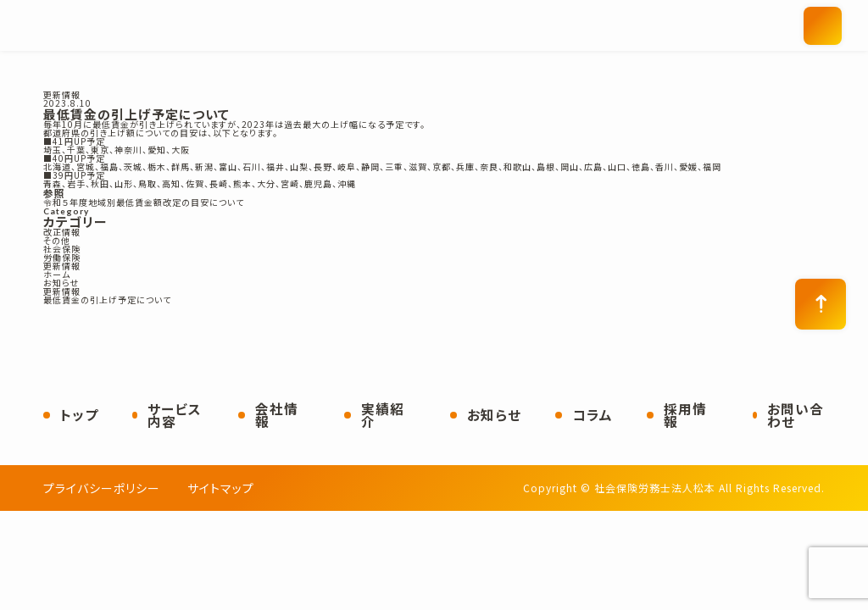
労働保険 (62, 258)
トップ (79, 415)
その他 (57, 241)
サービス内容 (175, 416)
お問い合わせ (796, 416)
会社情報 (277, 416)
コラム (593, 415)
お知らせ (494, 415)
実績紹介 (383, 416)
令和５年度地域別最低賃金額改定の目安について (144, 202)
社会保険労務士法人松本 (247, 25)
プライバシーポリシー (102, 488)
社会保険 (62, 249)
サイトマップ (221, 488)
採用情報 (685, 416)
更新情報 (62, 95)
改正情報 (62, 232)
